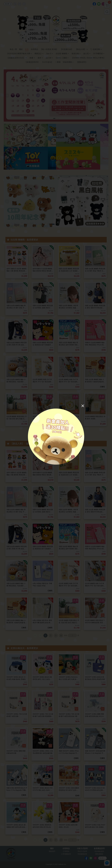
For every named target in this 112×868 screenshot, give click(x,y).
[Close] (83, 406)
